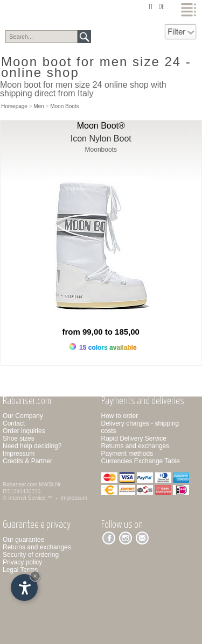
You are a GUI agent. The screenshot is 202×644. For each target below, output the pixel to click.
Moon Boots (64, 106)
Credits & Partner (27, 461)
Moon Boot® (101, 126)
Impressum (19, 454)
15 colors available (103, 347)
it (151, 7)
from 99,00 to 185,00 (101, 332)
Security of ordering (31, 555)
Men (39, 106)
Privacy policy (22, 562)
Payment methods (127, 454)
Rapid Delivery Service (134, 438)
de (161, 7)
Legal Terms (20, 570)
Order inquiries (24, 431)
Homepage (14, 106)
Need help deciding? (32, 446)
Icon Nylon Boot (101, 139)
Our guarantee (23, 540)
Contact (14, 423)
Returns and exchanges (135, 446)
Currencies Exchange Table (141, 461)
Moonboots (101, 150)
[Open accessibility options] (24, 588)
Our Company (23, 416)
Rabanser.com (20, 484)
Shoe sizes (19, 438)
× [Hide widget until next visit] (35, 576)
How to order (120, 416)
